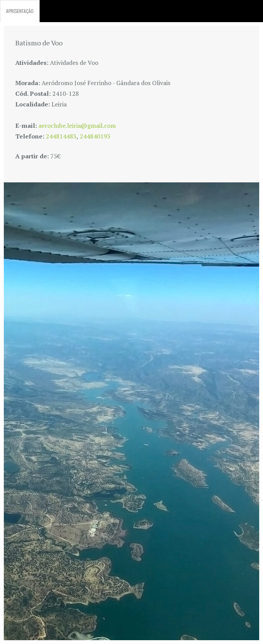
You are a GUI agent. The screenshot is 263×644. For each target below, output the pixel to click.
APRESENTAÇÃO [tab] (20, 11)
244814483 (61, 136)
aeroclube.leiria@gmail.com (77, 126)
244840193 (95, 136)
